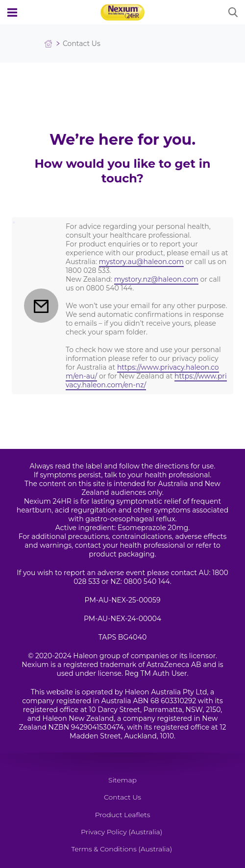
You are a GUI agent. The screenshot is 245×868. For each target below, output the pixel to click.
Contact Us (122, 797)
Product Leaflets (123, 815)
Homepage (48, 44)
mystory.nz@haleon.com (156, 279)
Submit (233, 12)
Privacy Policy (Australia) (122, 832)
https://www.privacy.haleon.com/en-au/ (142, 372)
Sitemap (122, 780)
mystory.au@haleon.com (141, 262)
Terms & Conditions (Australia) (122, 849)
